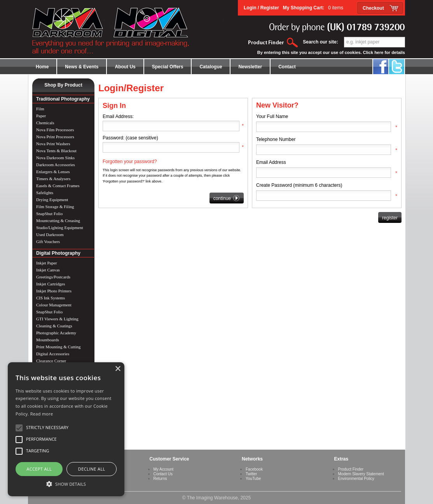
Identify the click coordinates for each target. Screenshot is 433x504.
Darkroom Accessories (56, 165)
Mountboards (48, 340)
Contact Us (163, 474)
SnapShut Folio (49, 214)
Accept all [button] (39, 469)
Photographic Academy (56, 333)
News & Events (82, 67)
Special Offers (168, 67)
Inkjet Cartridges (51, 284)
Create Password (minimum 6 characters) (299, 185)
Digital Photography (58, 253)
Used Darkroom (50, 235)
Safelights (45, 193)
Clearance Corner (51, 361)
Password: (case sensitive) (130, 138)
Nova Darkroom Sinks (55, 158)
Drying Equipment (52, 200)
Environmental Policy (356, 479)
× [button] (118, 369)
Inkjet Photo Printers (54, 291)
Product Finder (351, 469)
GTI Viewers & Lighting (57, 319)
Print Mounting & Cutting (58, 347)
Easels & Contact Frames (58, 186)
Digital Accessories (53, 354)
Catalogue (211, 67)
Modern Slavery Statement (361, 474)
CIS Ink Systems (51, 298)
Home (42, 67)
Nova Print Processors (55, 137)
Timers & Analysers (53, 179)
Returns (160, 479)
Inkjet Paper (46, 263)
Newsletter (250, 67)
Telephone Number (276, 139)
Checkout (373, 8)
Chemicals (45, 123)
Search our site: (320, 42)
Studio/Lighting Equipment (60, 228)
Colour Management (54, 305)
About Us (125, 67)
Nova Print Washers (53, 144)
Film (40, 109)
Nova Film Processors (55, 130)
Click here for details (384, 52)
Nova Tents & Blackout (56, 151)
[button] (66, 483)
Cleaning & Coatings (54, 326)
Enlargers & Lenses (53, 172)
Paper (41, 116)
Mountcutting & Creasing (58, 221)
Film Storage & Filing (55, 207)
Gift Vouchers (48, 242)
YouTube (253, 479)
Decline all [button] (92, 469)
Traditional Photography (63, 99)
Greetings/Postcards (53, 277)
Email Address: (118, 116)
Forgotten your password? (130, 162)
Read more (42, 414)
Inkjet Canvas (48, 270)
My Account (164, 469)
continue (227, 198)
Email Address (271, 162)
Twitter (251, 474)
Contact (287, 67)
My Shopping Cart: (313, 8)
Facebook (254, 469)
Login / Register (261, 8)
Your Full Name (272, 116)
